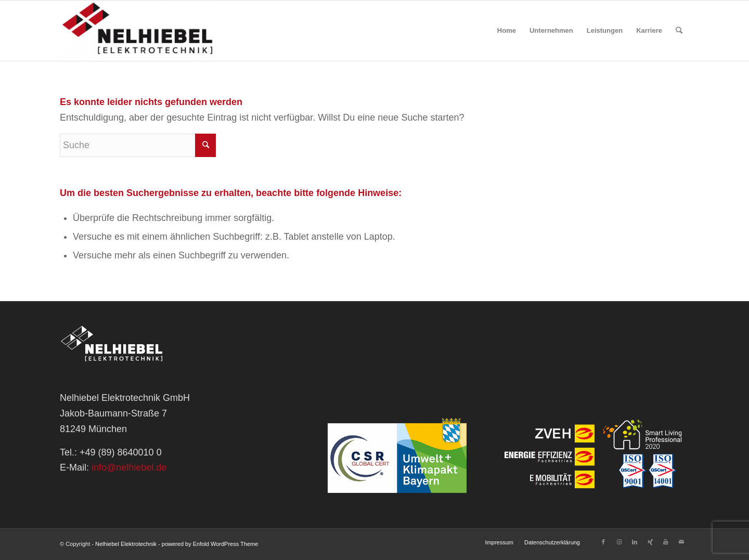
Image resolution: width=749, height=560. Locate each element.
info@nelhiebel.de (129, 467)
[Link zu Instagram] (619, 542)
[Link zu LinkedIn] (635, 542)
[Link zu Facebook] (603, 542)
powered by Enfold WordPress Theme (210, 544)
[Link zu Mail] (681, 542)
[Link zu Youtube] (666, 542)
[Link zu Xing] (650, 542)
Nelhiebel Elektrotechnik (126, 544)
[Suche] (679, 31)
